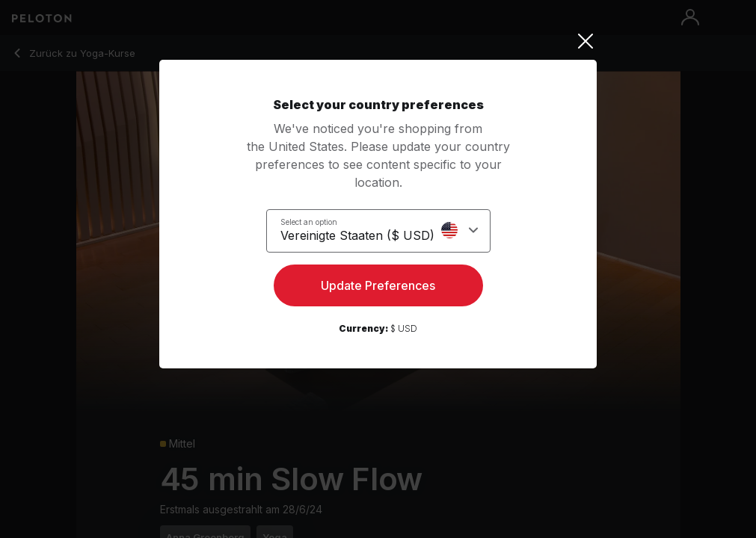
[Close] (378, 41)
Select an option (309, 222)
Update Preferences (378, 285)
